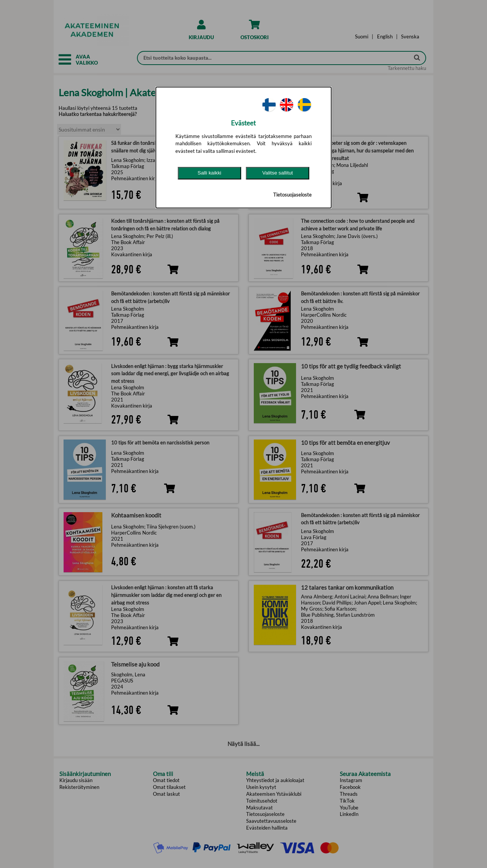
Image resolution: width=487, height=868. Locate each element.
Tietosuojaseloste (292, 195)
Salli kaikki (209, 173)
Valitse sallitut (278, 173)
